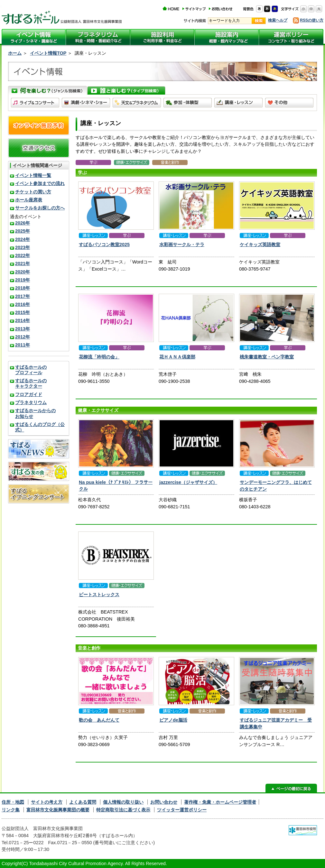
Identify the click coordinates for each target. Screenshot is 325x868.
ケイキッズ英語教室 (260, 245)
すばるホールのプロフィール (31, 370)
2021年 (23, 263)
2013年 (23, 329)
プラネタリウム (31, 402)
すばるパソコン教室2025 (104, 245)
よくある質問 (83, 802)
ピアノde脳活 (173, 720)
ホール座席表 (29, 200)
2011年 (23, 345)
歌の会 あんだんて (99, 720)
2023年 (23, 247)
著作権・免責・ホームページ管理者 (220, 802)
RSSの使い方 (312, 20)
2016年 (23, 304)
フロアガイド (29, 394)
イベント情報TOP (48, 53)
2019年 (23, 280)
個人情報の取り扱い (123, 802)
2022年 (23, 255)
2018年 (23, 288)
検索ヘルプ (278, 20)
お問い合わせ (164, 802)
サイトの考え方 (47, 802)
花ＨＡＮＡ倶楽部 (177, 357)
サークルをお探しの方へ (40, 208)
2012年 (23, 337)
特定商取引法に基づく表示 (123, 810)
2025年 (23, 231)
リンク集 (11, 810)
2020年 (23, 272)
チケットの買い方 (33, 192)
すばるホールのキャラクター (31, 383)
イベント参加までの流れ (40, 183)
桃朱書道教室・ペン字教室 (267, 357)
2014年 (23, 320)
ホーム (15, 53)
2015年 (23, 312)
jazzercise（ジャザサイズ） (188, 482)
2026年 (23, 223)
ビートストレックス (99, 595)
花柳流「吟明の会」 (99, 357)
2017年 (23, 296)
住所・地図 (13, 802)
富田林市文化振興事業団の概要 (58, 810)
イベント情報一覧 (33, 175)
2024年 (23, 239)
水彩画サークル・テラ (182, 245)
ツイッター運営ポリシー (182, 810)
